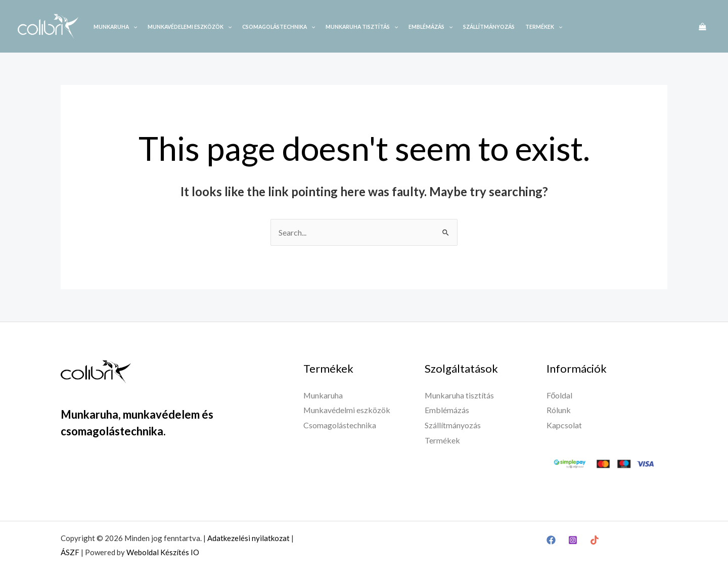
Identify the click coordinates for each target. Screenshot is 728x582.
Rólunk (559, 410)
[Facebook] (551, 540)
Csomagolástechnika (279, 27)
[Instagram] (573, 540)
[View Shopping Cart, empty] (702, 26)
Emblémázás (430, 27)
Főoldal (560, 395)
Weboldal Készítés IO (163, 552)
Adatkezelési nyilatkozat (248, 538)
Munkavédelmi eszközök (347, 410)
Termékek (544, 27)
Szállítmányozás (489, 27)
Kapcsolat (564, 425)
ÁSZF (70, 552)
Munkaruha (115, 27)
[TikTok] (595, 540)
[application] (133, 27)
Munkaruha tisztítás (362, 27)
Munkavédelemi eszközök (190, 27)
